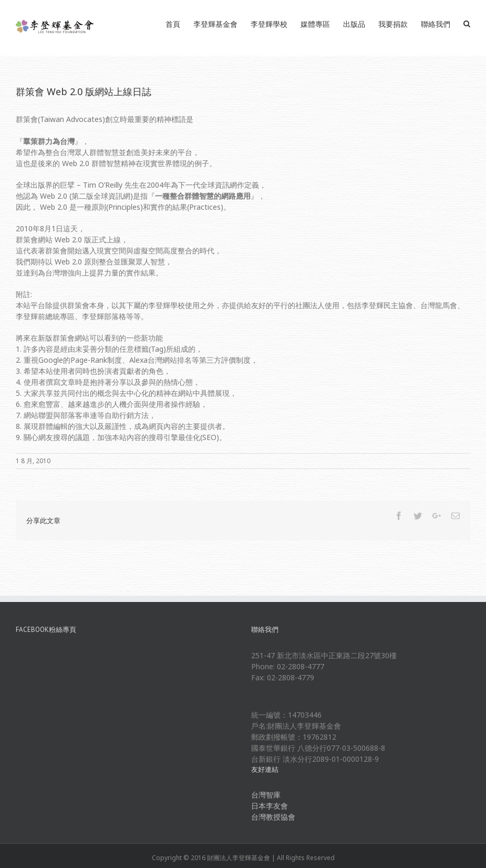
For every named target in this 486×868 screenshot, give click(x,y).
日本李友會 (270, 806)
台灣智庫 (266, 795)
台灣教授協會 (273, 817)
